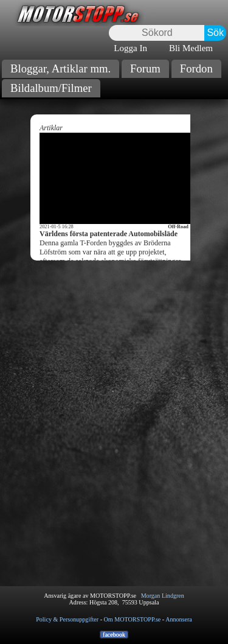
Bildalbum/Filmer (51, 88)
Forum (145, 68)
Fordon (196, 68)
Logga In (130, 48)
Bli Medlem (191, 48)
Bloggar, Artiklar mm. (60, 68)
